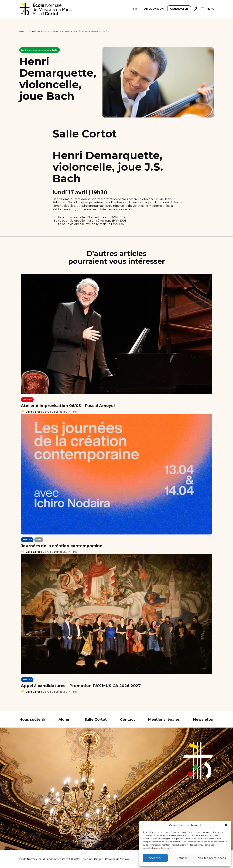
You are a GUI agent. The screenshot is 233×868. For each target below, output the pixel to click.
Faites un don (153, 9)
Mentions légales (164, 719)
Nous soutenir (32, 719)
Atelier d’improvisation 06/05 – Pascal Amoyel (68, 406)
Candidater (179, 9)
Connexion (196, 8)
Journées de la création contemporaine (62, 546)
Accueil (22, 31)
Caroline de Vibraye (117, 859)
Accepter (155, 858)
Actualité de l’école (62, 31)
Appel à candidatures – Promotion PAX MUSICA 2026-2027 (81, 686)
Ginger (98, 859)
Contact (127, 719)
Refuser (182, 858)
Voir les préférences (212, 858)
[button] (226, 825)
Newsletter (203, 719)
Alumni (65, 719)
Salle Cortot (96, 719)
